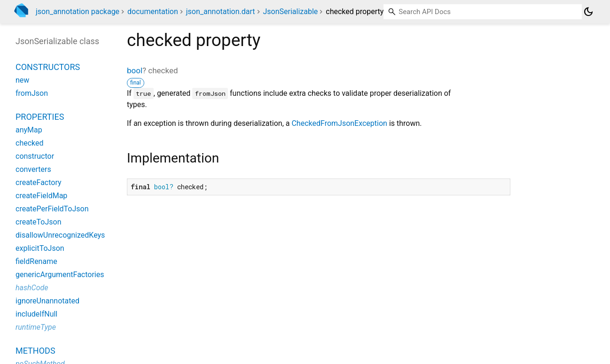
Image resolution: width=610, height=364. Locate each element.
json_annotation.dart (221, 12)
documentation (153, 12)
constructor (35, 156)
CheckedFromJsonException (339, 123)
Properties (40, 117)
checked (30, 143)
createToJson (39, 222)
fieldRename (36, 261)
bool (135, 70)
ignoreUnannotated (47, 301)
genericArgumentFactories (60, 275)
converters (33, 169)
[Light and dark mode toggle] (588, 12)
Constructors (48, 67)
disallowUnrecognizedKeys (60, 235)
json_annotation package (78, 12)
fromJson (32, 93)
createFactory (39, 182)
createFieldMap (41, 196)
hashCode (32, 288)
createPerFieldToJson (52, 209)
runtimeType (36, 327)
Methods (35, 351)
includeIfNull (36, 314)
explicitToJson (40, 248)
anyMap (29, 130)
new (22, 80)
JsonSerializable (291, 12)
